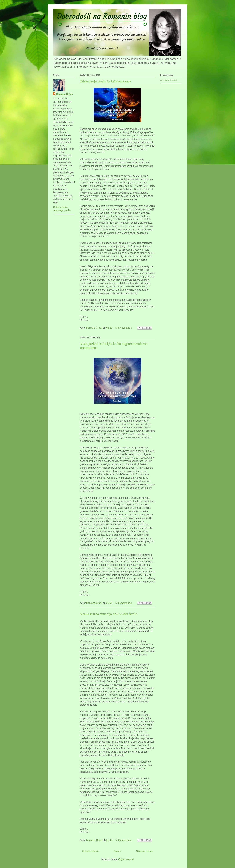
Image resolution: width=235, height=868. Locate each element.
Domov (117, 851)
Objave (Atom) (126, 859)
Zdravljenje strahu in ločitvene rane (106, 81)
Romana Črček (64, 94)
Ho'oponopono (173, 80)
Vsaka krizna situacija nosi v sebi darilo (109, 614)
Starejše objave (144, 851)
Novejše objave (90, 851)
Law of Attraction (165, 80)
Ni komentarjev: (124, 328)
